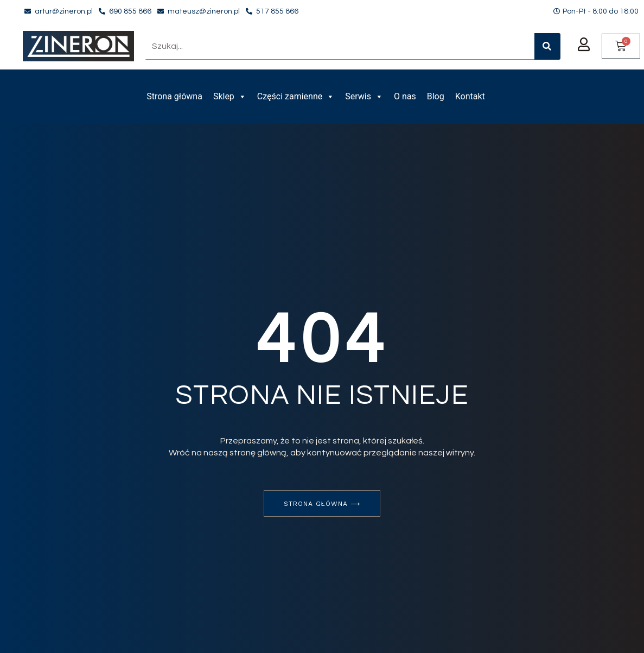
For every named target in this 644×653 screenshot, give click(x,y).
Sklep (230, 97)
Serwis (364, 97)
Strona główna (174, 96)
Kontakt (470, 96)
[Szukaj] (547, 46)
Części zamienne (296, 97)
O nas (405, 96)
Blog (436, 96)
